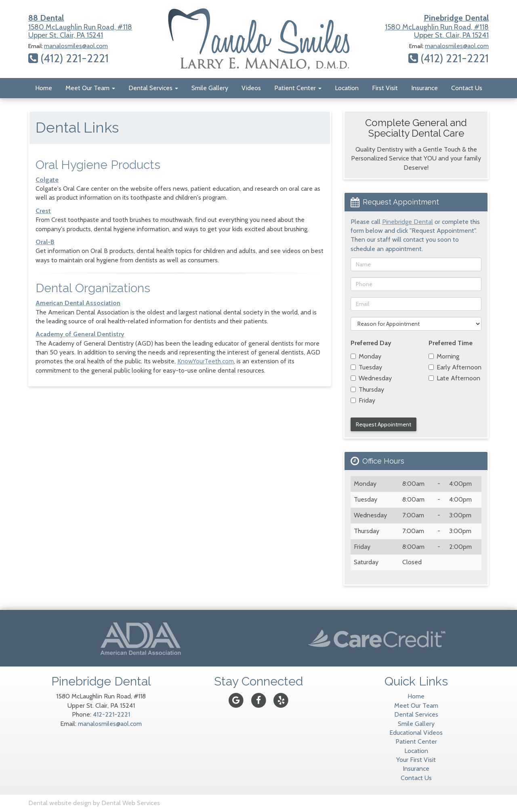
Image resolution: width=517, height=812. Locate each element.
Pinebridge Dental (408, 222)
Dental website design (60, 803)
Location (347, 88)
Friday (363, 400)
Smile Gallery (210, 88)
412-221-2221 (111, 714)
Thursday (367, 389)
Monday (366, 356)
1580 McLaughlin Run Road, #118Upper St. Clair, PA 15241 (80, 26)
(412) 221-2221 (68, 58)
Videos (251, 88)
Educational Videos (416, 733)
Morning (444, 356)
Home (44, 88)
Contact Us (467, 88)
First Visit (385, 88)
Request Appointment (384, 424)
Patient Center (298, 88)
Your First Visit (416, 760)
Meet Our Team (90, 88)
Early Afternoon (455, 367)
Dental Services (153, 88)
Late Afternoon (454, 378)
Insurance (425, 88)
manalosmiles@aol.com (76, 46)
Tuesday (366, 367)
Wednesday (371, 378)
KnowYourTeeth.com (206, 361)
